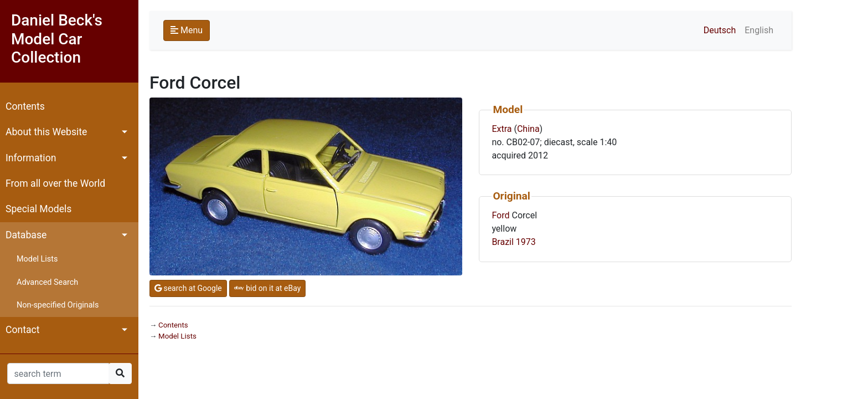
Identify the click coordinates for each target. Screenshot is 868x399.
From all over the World (55, 183)
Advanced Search (47, 282)
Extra (502, 129)
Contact (23, 330)
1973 (526, 242)
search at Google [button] (188, 288)
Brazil (503, 242)
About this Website (46, 132)
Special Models (38, 209)
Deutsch (720, 30)
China (528, 129)
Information (31, 158)
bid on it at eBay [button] (268, 288)
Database (26, 235)
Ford (500, 215)
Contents (25, 106)
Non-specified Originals (58, 305)
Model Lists (37, 259)
